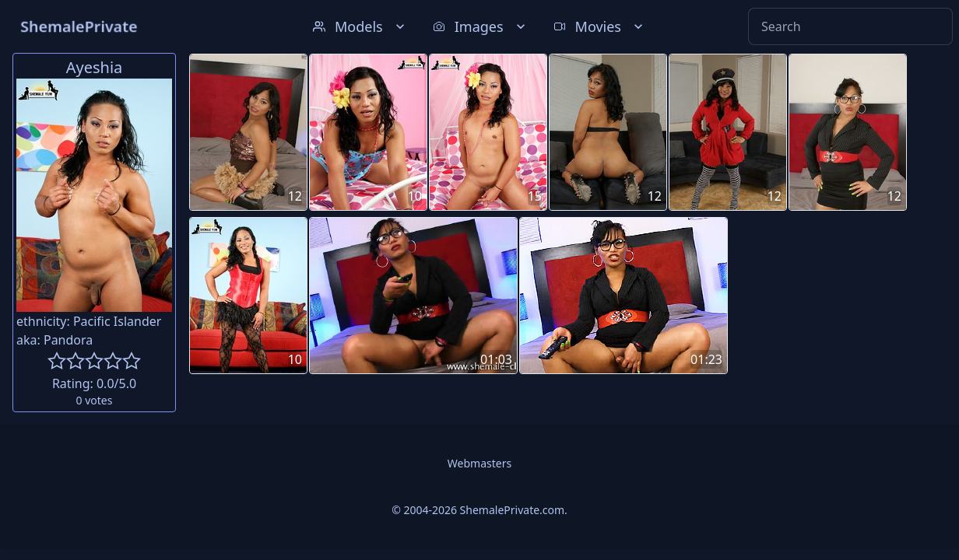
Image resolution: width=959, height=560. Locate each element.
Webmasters (479, 463)
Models (360, 26)
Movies (600, 26)
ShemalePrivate (79, 26)
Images (481, 26)
